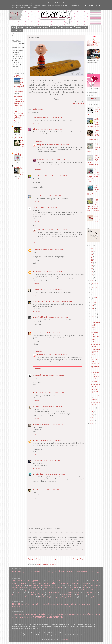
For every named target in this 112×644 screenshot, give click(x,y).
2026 (91, 248)
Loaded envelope (81, 614)
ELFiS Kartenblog (18, 153)
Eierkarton (22, 614)
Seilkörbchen (45, 590)
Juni (93, 308)
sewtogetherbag (93, 597)
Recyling (26, 590)
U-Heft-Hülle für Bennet (95, 391)
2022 (91, 260)
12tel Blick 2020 (47, 604)
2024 (91, 254)
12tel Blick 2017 (26, 604)
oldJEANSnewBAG (82, 28)
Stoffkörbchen (74, 590)
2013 (91, 415)
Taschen (19, 592)
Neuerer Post (34, 559)
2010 (91, 424)
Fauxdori (72, 581)
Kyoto (67, 586)
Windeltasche (30, 597)
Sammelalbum (16, 617)
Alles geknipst (71, 604)
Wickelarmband (81, 595)
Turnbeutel (15, 595)
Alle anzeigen (21, 179)
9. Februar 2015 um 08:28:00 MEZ (51, 129)
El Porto (49, 581)
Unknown (37, 250)
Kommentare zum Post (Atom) (46, 564)
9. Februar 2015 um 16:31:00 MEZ (51, 407)
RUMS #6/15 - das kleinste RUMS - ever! (95, 326)
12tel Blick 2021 (58, 604)
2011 (91, 421)
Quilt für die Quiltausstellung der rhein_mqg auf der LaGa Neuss (19, 103)
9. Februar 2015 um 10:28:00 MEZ (56, 176)
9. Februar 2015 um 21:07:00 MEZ (49, 460)
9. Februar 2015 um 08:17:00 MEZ (52, 118)
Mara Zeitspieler (39, 176)
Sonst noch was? (67, 571)
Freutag (36, 572)
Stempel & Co (24, 617)
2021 (91, 263)
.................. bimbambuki (18, 167)
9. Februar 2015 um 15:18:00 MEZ (58, 145)
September (95, 297)
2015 (91, 281)
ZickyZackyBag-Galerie (67, 28)
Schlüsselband (35, 590)
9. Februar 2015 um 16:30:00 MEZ (53, 393)
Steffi (36, 460)
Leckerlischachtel (70, 614)
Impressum (29, 28)
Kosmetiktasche (18, 585)
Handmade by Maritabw (18, 97)
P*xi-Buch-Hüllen (73, 588)
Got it (98, 5)
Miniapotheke (93, 586)
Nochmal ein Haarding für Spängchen (95, 360)
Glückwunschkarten (36, 614)
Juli (93, 305)
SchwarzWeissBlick (63, 607)
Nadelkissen (24, 588)
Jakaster (37, 333)
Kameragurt (74, 583)
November (95, 288)
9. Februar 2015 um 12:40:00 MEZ (51, 290)
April (93, 314)
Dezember (95, 283)
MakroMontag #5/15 (95, 386)
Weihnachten (67, 595)
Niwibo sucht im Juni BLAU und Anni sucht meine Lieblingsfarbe (19, 85)
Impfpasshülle (64, 583)
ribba (61, 617)
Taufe (31, 617)
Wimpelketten (93, 595)
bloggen (98, 572)
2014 (91, 412)
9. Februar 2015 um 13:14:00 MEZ (61, 301)
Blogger (67, 640)
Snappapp (55, 590)
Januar (94, 408)
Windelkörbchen (17, 597)
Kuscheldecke (46, 586)
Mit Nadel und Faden (19, 138)
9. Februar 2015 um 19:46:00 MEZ (51, 440)
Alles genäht (33, 581)
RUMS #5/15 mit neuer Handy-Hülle (95, 352)
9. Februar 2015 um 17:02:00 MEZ (53, 425)
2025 (91, 251)
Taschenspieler (37, 592)
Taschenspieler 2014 (54, 592)
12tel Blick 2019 (36, 604)
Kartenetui (85, 583)
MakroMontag (78, 104)
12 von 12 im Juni (22, 172)
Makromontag (38, 109)
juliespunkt (38, 393)
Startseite (57, 559)
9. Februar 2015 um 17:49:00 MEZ (55, 160)
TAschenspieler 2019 (86, 590)
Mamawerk (37, 196)
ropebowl (82, 597)
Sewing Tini (39, 474)
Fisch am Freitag (36, 607)
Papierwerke (94, 614)
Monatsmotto (43, 572)
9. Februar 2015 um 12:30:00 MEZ (51, 272)
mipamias (41, 145)
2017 (91, 275)
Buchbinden (15, 614)
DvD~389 (22, 157)
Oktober (94, 293)
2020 (91, 266)
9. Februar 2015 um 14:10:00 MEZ (51, 333)
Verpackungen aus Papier (46, 617)
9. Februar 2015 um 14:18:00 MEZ (53, 375)
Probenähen (16, 590)
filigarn (37, 440)
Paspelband (84, 588)
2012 (91, 418)
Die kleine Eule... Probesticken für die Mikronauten (95, 337)
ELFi (35, 207)
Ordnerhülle (59, 588)
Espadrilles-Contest (60, 581)
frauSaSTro (38, 425)
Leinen (84, 586)
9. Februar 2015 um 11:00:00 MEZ (48, 207)
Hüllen (53, 583)
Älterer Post (78, 559)
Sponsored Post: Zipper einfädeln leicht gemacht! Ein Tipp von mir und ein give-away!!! (94, 175)
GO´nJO (32, 583)
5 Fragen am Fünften (27, 572)
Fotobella (92, 581)
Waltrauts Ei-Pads (17, 30)
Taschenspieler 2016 (72, 592)
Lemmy (37, 272)
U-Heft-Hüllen (37, 595)
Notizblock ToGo (35, 588)
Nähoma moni (18, 126)
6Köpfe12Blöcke (17, 581)
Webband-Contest (90, 572)
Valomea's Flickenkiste (18, 76)
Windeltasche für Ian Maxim (95, 398)
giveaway (14, 574)
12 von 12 (16, 572)
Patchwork (93, 588)
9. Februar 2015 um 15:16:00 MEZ (59, 355)
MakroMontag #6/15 (95, 346)
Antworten (36, 123)
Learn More (88, 5)
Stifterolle (63, 590)
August (94, 302)
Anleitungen (54, 28)
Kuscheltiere (57, 586)
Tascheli (98, 590)
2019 (91, 269)
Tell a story (80, 572)
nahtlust (16, 112)
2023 (91, 257)
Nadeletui (15, 588)
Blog (14, 28)
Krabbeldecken (34, 586)
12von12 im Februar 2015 (95, 368)
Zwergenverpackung (59, 597)
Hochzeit (50, 614)
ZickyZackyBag (44, 597)
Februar (94, 320)
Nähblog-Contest (53, 572)
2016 (91, 278)
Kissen (94, 583)
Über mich (21, 28)
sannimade (38, 375)
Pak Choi (22, 128)
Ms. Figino (37, 118)
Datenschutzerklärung (42, 28)
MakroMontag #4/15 (95, 403)
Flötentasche (81, 581)
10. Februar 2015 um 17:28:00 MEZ (50, 490)
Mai (93, 311)
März (93, 317)
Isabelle (37, 290)
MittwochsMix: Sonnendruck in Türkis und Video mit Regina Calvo (19, 117)
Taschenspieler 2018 (90, 592)
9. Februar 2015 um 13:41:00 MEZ (59, 317)
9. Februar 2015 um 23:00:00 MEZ (54, 474)
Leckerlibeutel (75, 586)
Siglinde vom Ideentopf (42, 301)
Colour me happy (25, 607)
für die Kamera (72, 597)
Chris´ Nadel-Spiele (41, 317)
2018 (91, 272)
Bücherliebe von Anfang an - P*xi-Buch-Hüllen (95, 377)
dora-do (37, 129)
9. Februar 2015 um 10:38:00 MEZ (53, 196)
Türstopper (25, 595)
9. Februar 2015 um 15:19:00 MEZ (58, 229)
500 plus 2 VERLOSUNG (97, 219)
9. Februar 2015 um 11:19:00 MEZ (52, 250)
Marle (36, 490)
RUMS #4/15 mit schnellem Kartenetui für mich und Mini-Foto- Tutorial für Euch (93, 206)
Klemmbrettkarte (59, 614)
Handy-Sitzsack (43, 583)
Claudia (37, 407)
